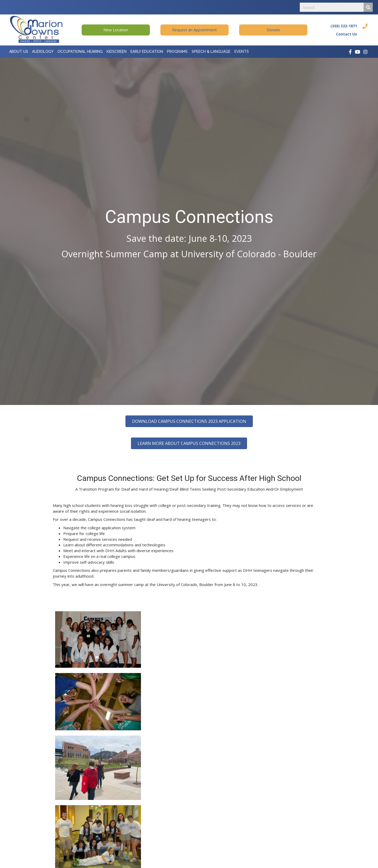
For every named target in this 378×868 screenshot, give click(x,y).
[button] (116, 30)
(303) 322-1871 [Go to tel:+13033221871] (344, 26)
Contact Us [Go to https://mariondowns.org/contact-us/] (346, 34)
